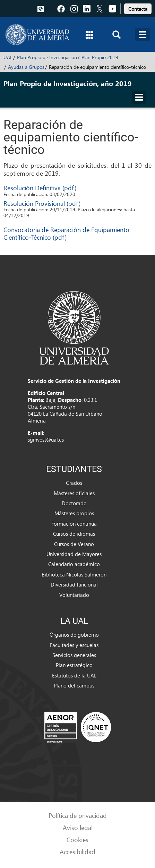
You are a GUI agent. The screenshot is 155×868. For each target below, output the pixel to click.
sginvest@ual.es (46, 440)
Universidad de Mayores (74, 554)
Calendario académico (74, 564)
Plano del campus (74, 685)
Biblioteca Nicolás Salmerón (74, 574)
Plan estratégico (74, 665)
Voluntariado (74, 595)
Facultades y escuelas (74, 645)
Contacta (138, 9)
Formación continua (74, 524)
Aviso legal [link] (78, 827)
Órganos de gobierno (74, 635)
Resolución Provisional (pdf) (42, 203)
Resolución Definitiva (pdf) (40, 188)
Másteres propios (74, 513)
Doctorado (74, 503)
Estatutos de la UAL (74, 675)
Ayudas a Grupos (26, 67)
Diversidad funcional (74, 584)
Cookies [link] (77, 839)
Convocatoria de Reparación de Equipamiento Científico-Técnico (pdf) (66, 233)
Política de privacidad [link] (78, 815)
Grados (74, 483)
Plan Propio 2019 (100, 57)
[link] (138, 8)
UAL (8, 57)
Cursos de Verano (74, 544)
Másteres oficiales (74, 493)
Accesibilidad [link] (77, 852)
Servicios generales (74, 655)
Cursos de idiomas (74, 534)
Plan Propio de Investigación (47, 57)
